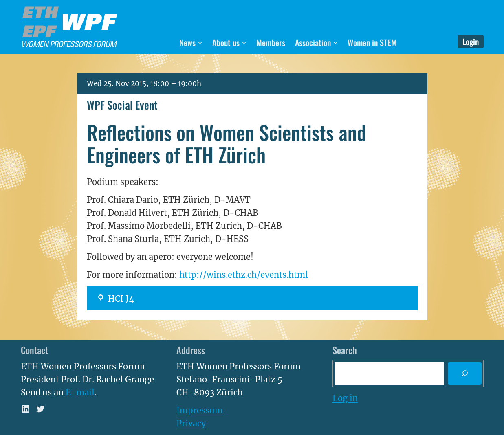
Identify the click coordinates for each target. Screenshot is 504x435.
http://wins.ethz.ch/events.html (244, 275)
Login (471, 42)
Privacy (191, 423)
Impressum (200, 410)
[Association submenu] (335, 42)
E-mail (80, 392)
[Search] (464, 373)
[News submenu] (200, 42)
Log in (345, 398)
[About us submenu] (244, 42)
